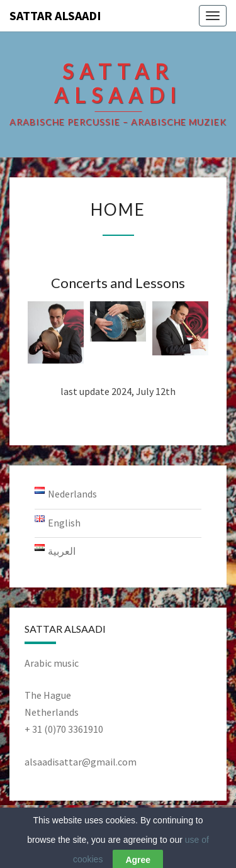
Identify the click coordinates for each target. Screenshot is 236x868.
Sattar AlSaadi (55, 15)
